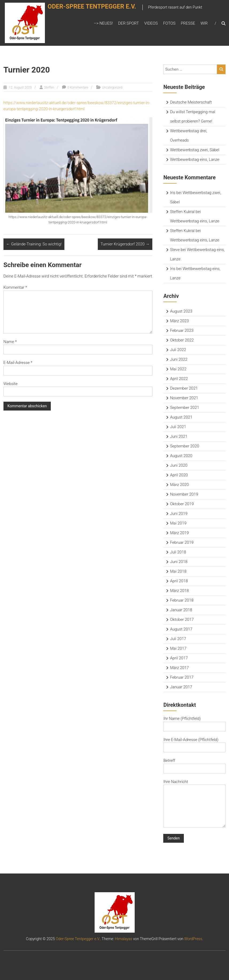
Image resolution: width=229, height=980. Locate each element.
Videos (151, 23)
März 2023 (179, 321)
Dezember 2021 (184, 388)
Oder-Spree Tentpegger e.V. (98, 10)
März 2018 (179, 591)
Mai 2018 (178, 571)
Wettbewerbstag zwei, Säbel (195, 150)
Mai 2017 (178, 648)
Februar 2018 (182, 600)
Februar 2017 (182, 677)
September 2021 (185, 408)
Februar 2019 (182, 542)
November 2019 (184, 494)
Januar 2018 (181, 610)
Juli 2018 (178, 552)
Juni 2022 (179, 359)
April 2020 (179, 475)
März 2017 (179, 668)
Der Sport (129, 23)
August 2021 (181, 417)
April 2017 (179, 658)
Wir (204, 23)
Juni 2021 (179, 436)
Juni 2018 (179, 562)
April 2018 (179, 581)
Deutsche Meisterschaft (191, 102)
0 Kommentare (78, 88)
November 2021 (184, 398)
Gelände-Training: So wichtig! (34, 244)
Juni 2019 (179, 514)
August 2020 (181, 456)
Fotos (169, 23)
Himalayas (124, 939)
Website (11, 384)
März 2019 (179, 533)
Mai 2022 (178, 369)
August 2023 (181, 311)
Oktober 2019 (182, 504)
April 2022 (179, 379)
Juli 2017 (178, 639)
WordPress (193, 939)
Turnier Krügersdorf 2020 (125, 244)
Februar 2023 (182, 331)
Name (10, 342)
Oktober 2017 (182, 620)
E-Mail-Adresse (18, 363)
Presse (188, 23)
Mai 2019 (178, 523)
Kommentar (15, 287)
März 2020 (179, 485)
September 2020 (185, 446)
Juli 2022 (178, 350)
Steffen (49, 88)
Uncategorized (112, 88)
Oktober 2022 (182, 340)
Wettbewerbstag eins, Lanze (195, 159)
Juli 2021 (178, 427)
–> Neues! (103, 23)
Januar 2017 (181, 687)
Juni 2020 (179, 465)
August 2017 (181, 629)
